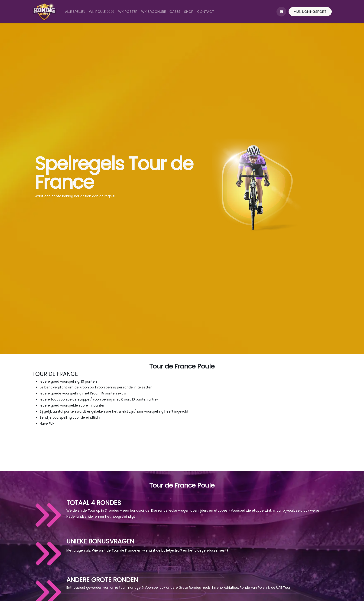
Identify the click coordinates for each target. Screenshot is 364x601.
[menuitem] (75, 12)
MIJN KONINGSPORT (310, 11)
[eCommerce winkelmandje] (281, 12)
